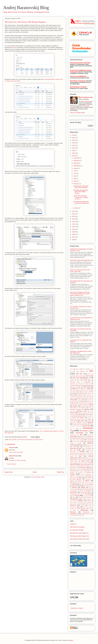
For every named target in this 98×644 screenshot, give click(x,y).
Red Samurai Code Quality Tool (79, 533)
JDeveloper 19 (74, 435)
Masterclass (89, 445)
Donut (72, 408)
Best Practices (81, 385)
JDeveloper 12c (30, 440)
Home (35, 472)
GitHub (15, 48)
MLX (71, 450)
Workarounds (74, 514)
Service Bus (90, 484)
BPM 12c (78, 389)
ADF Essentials (80, 376)
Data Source (75, 401)
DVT (77, 408)
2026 (74, 135)
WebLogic (73, 512)
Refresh (72, 481)
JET (81, 435)
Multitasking (73, 452)
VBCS (89, 501)
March (76, 181)
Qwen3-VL (73, 476)
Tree (71, 496)
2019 (74, 153)
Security (74, 484)
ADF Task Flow (21, 440)
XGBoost (74, 515)
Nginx (78, 453)
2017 (74, 211)
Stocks (72, 489)
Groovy (82, 418)
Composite (73, 397)
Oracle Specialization (86, 464)
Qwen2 (82, 474)
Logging (72, 443)
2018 (74, 156)
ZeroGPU (80, 515)
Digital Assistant (83, 405)
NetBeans (82, 452)
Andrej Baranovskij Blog (26, 8)
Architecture (87, 382)
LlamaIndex (85, 440)
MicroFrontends (87, 447)
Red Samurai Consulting (77, 527)
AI (75, 379)
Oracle (90, 460)
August (76, 168)
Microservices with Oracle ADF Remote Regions (25, 22)
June (75, 173)
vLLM (83, 505)
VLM (90, 505)
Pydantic (80, 472)
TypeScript (86, 496)
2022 (74, 145)
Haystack (72, 419)
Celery (92, 392)
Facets (89, 411)
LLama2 (77, 440)
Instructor (72, 423)
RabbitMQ (88, 476)
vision (90, 504)
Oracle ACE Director (87, 101)
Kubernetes (90, 437)
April (75, 179)
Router (83, 483)
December (77, 158)
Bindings (89, 385)
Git (93, 415)
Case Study (85, 392)
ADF (10, 440)
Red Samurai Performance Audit (80, 539)
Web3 (74, 510)
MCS (71, 447)
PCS (71, 468)
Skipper (74, 486)
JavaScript (86, 426)
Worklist (83, 514)
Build (71, 390)
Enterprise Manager (76, 410)
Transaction (80, 494)
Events (87, 409)
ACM (74, 371)
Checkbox (89, 393)
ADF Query (90, 376)
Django (91, 405)
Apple (89, 381)
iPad (80, 424)
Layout (82, 438)
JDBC (77, 428)
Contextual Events (80, 398)
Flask (86, 413)
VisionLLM (73, 505)
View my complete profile (77, 113)
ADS (71, 379)
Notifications (83, 455)
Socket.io (91, 486)
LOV (80, 443)
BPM (85, 387)
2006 (74, 240)
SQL (90, 488)
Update (84, 499)
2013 (74, 222)
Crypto (79, 400)
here (23, 42)
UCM (92, 496)
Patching (90, 466)
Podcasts (74, 469)
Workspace (91, 514)
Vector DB (73, 502)
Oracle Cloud (74, 461)
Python (72, 474)
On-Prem (78, 460)
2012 (74, 224)
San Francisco (90, 483)
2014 (74, 219)
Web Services (82, 509)
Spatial (83, 487)
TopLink (89, 492)
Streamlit (78, 489)
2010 (74, 229)
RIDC (71, 483)
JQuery (90, 435)
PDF (76, 468)
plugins (91, 468)
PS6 (91, 471)
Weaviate (72, 507)
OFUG (90, 458)
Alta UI (83, 379)
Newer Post (9, 472)
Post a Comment (12, 464)
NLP (87, 453)
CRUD (72, 400)
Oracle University (74, 466)
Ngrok (82, 453)
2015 (74, 216)
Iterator (92, 424)
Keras (84, 437)
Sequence (82, 484)
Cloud (72, 395)
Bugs (89, 389)
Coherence (80, 395)
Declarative (73, 403)
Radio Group (73, 478)
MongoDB (88, 450)
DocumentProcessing (86, 406)
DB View (89, 401)
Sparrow (75, 487)
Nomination (75, 455)
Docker (75, 406)
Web (78, 507)
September (77, 166)
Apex (78, 381)
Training (72, 494)
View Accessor (73, 504)
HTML (89, 419)
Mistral (83, 448)
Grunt (90, 418)
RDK (86, 478)
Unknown (12, 447)
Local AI (75, 441)
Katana (79, 437)
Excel (71, 411)
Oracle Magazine (74, 463)
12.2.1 (72, 369)
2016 (74, 214)
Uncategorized (74, 499)
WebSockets (86, 512)
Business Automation (81, 390)
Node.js (91, 453)
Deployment (75, 405)
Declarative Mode (82, 403)
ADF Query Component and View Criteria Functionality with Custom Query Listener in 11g (80, 294)
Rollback (77, 483)
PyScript (88, 472)
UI (74, 497)
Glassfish (80, 416)
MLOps (89, 448)
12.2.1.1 (78, 369)
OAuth (72, 456)
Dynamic (83, 408)
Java (79, 426)
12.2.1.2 (84, 369)
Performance (82, 468)
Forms (80, 414)
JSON (72, 437)
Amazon (90, 379)
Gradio (74, 418)
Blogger (71, 640)
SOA (79, 486)
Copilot (90, 398)
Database (82, 401)
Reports (80, 481)
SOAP (85, 486)
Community (89, 395)
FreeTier (87, 415)
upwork (90, 499)
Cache (77, 392)
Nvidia (90, 455)
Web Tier (91, 509)
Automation (73, 384)
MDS (78, 447)
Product (80, 471)
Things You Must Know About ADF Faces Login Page (80, 271)
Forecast (74, 415)
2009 (74, 232)
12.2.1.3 (91, 369)
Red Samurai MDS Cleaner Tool (79, 536)
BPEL (79, 387)
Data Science (90, 400)
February (76, 184)
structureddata (73, 491)
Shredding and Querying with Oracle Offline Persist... (80, 192)
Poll (80, 469)
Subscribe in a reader (77, 608)
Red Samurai (77, 479)
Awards (80, 384)
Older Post (60, 472)
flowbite (91, 413)
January (76, 208)
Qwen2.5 (89, 474)
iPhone (86, 424)
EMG (90, 408)
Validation (80, 501)
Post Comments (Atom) (38, 477)
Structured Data (87, 489)
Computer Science (82, 397)
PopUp (85, 469)
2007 (74, 237)
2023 (74, 143)
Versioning (80, 502)
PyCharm (72, 472)
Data (83, 400)
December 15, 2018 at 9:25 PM (17, 460)
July (75, 171)
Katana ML (73, 524)
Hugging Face (80, 421)
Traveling (88, 494)
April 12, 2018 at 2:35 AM (16, 452)
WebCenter (85, 510)
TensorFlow (73, 492)
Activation (82, 371)
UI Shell (81, 497)
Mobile (79, 450)
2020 (74, 151)
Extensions (79, 411)
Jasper (73, 426)
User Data (73, 501)
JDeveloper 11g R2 (86, 431)
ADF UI (88, 377)
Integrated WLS (81, 423)
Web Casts (86, 507)
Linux (88, 438)
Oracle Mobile (84, 463)
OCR (80, 456)
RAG (80, 477)
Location (82, 441)
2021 (74, 148)
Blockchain (73, 387)
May (75, 176)
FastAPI (72, 413)
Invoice (75, 424)
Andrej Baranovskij (87, 97)
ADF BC (14, 440)
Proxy (86, 471)
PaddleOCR (83, 466)
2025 (74, 138)
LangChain (75, 438)
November (77, 161)
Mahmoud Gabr (13, 456)
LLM (92, 440)
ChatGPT (81, 393)
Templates (88, 491)
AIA (78, 379)
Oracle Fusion (85, 461)
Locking (89, 441)
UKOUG (89, 497)
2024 (74, 140)
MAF (81, 445)
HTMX (72, 421)
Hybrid (90, 421)
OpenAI (84, 460)
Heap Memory (81, 419)
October (76, 163)
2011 (74, 227)
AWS (87, 384)
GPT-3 (87, 416)
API (83, 381)
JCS (71, 428)
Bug (84, 389)
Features (80, 413)
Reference (88, 479)
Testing (82, 492)
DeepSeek (91, 403)
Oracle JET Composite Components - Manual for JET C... (81, 197)
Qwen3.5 (81, 476)
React (92, 478)
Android (72, 381)
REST (87, 481)
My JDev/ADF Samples (77, 530)
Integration (90, 423)
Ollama (72, 460)
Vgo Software (88, 502)
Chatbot (74, 393)
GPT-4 (92, 416)
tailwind (81, 491)
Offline (83, 458)
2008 (74, 234)
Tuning (77, 496)
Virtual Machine (83, 504)
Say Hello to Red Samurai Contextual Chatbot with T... (81, 203)
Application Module (75, 382)
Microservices (39, 440)
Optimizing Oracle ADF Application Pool (82, 260)
